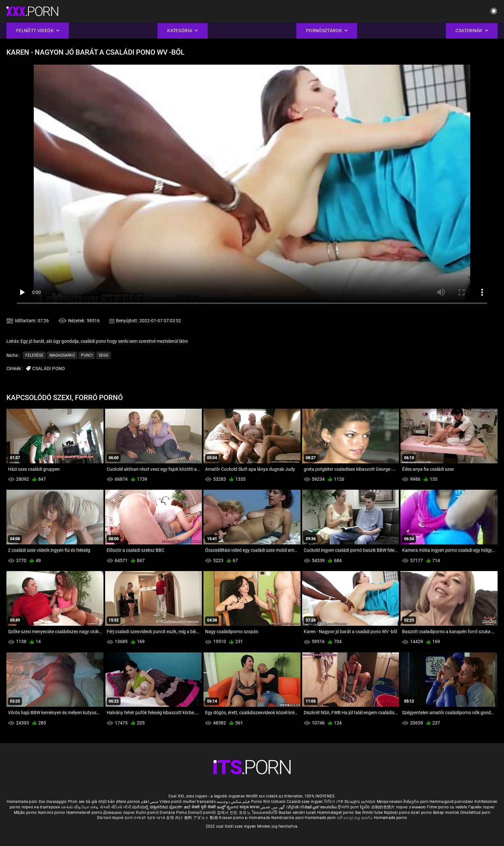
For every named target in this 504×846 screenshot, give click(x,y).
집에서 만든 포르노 (234, 813)
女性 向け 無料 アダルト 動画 (192, 818)
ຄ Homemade (258, 818)
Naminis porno (52, 813)
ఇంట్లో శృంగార (228, 807)
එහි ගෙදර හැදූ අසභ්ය (355, 818)
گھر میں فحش (273, 807)
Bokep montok (446, 813)
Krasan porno (232, 818)
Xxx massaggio (53, 802)
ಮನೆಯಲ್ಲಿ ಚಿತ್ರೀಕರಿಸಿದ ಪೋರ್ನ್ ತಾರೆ (162, 807)
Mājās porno (26, 813)
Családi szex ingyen (305, 802)
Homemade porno (390, 818)
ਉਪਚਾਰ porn (349, 807)
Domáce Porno (174, 813)
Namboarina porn (288, 818)
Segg (104, 355)
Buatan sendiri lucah (298, 813)
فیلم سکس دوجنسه (233, 802)
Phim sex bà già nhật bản (91, 802)
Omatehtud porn (475, 813)
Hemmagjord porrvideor (452, 802)
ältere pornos (128, 802)
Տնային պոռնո (360, 802)
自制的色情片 (384, 807)
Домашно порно (119, 813)
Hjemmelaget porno (336, 813)
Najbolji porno (397, 813)
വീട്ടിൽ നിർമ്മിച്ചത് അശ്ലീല (312, 807)
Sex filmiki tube (369, 813)
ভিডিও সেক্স (334, 802)
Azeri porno (422, 813)
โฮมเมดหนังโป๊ (265, 813)
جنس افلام (150, 802)
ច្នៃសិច (366, 807)
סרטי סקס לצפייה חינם (145, 818)
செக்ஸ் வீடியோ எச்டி (80, 807)
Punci (87, 355)
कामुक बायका (250, 807)
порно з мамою (411, 807)
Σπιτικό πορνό (111, 818)
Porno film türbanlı (268, 802)
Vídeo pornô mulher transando (187, 802)
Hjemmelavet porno (85, 813)
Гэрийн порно (482, 807)
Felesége (34, 355)
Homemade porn (23, 802)
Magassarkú (62, 355)
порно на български (41, 807)
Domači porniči (203, 813)
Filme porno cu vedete (447, 807)
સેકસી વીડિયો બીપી (116, 807)
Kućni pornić (148, 813)
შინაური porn (416, 802)
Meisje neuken (390, 802)
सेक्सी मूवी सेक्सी (204, 807)
